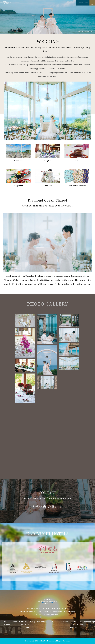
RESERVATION (83, 3)
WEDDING (42, 622)
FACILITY (49, 622)
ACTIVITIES (65, 622)
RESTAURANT (15, 622)
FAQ (92, 622)
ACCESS (87, 622)
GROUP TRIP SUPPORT (73, 624)
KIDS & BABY (28, 624)
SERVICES (57, 622)
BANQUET (34, 622)
